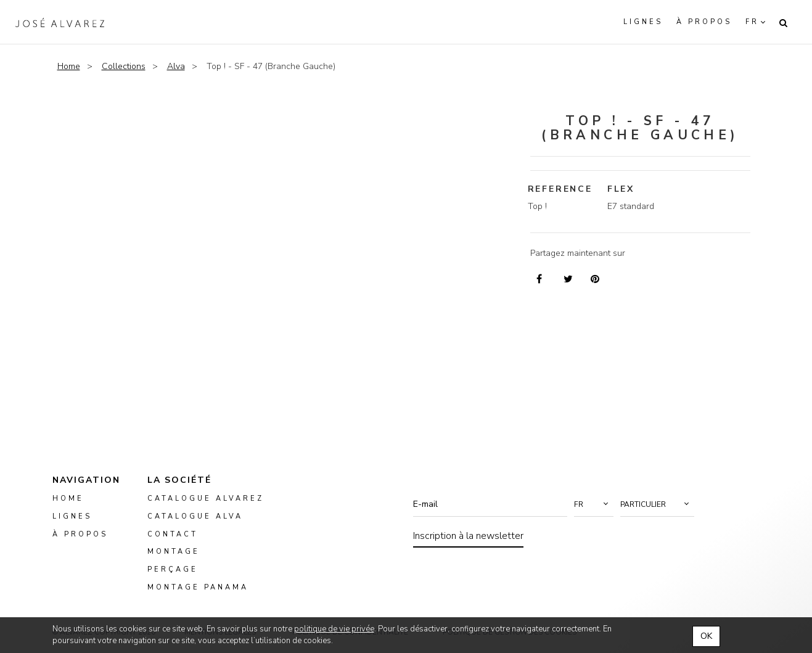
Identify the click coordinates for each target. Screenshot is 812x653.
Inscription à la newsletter (468, 536)
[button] (594, 504)
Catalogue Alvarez (206, 499)
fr (752, 22)
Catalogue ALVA (195, 516)
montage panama (198, 587)
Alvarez (60, 22)
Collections (124, 66)
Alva (176, 66)
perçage (173, 570)
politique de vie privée (334, 629)
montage (174, 552)
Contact (173, 534)
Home (69, 66)
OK (706, 636)
